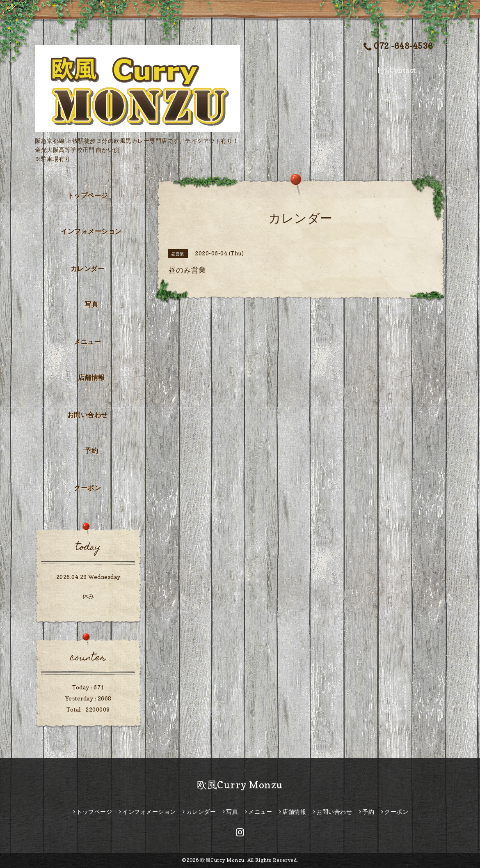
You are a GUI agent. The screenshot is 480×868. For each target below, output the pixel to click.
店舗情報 (91, 377)
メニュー (87, 342)
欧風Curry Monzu (240, 785)
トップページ (88, 195)
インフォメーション (91, 231)
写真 (91, 304)
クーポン (87, 488)
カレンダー (88, 269)
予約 (91, 450)
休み (88, 596)
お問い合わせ (88, 415)
